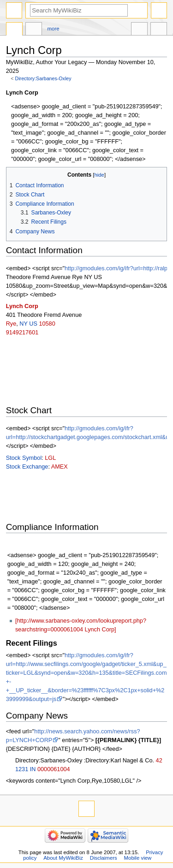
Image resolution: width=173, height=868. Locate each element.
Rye (11, 324)
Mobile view (138, 858)
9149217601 (22, 333)
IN (33, 769)
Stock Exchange (27, 467)
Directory (14, 30)
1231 (22, 769)
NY (23, 324)
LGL (50, 458)
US (33, 324)
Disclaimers (104, 858)
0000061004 (54, 769)
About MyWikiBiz (63, 858)
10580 (47, 324)
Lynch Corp (22, 306)
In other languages (139, 30)
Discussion (34, 30)
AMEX (60, 467)
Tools (159, 30)
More (54, 29)
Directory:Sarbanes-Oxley (43, 78)
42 (159, 761)
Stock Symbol (24, 458)
